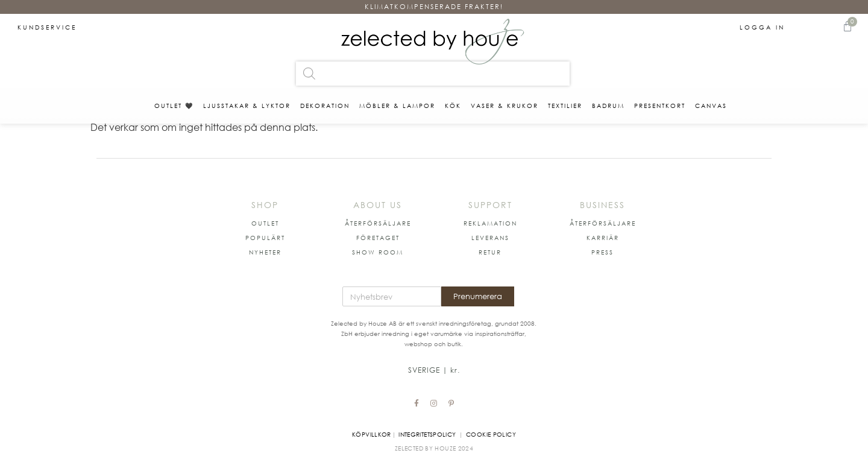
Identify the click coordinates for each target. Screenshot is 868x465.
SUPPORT (490, 205)
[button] (265, 223)
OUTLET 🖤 (174, 106)
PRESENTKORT (660, 106)
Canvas (711, 106)
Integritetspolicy (427, 434)
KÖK (453, 106)
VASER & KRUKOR (505, 106)
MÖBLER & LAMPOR (397, 106)
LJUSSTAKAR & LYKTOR (247, 106)
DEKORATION (325, 106)
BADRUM (608, 106)
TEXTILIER (565, 106)
